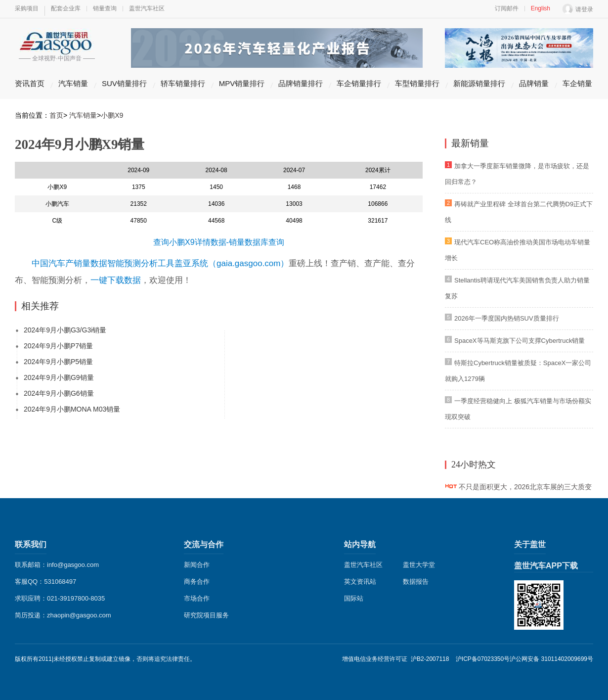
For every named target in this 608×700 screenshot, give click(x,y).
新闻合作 (197, 565)
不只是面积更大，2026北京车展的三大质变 (525, 487)
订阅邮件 (507, 8)
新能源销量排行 (479, 83)
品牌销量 (534, 83)
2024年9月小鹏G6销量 (59, 393)
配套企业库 (66, 8)
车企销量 (577, 83)
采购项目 (27, 8)
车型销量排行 (417, 83)
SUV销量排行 (124, 83)
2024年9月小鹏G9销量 (59, 377)
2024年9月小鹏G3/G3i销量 (65, 330)
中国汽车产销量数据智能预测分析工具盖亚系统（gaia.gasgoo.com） (160, 263)
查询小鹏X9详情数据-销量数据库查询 (219, 242)
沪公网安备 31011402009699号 (551, 659)
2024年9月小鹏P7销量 (58, 346)
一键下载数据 (116, 280)
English (541, 8)
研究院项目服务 (206, 615)
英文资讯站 (360, 582)
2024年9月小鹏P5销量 (58, 362)
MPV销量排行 (242, 83)
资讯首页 (30, 83)
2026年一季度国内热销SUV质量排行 (507, 318)
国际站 (354, 598)
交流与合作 (204, 544)
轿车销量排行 (183, 83)
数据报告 (416, 582)
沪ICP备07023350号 (483, 659)
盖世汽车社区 (147, 8)
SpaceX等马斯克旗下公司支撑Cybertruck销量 (520, 341)
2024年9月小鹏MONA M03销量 (72, 409)
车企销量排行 (359, 83)
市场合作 (197, 598)
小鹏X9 (112, 115)
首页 (56, 115)
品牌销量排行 (301, 83)
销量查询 (105, 8)
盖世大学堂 (419, 565)
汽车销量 (73, 83)
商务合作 (197, 582)
